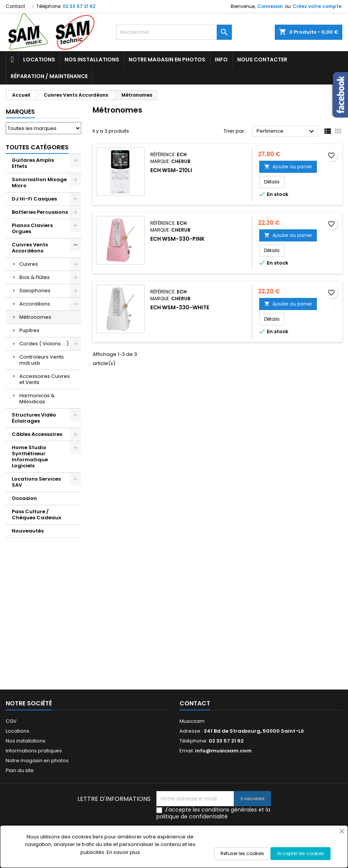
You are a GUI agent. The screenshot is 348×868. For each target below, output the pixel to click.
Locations (39, 60)
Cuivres (29, 264)
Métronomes (35, 317)
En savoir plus (123, 852)
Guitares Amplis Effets (33, 163)
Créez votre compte (317, 6)
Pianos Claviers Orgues (32, 228)
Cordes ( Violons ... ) (44, 344)
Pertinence (286, 132)
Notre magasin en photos (167, 60)
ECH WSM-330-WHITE (180, 307)
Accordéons (35, 304)
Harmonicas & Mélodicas (37, 399)
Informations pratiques (34, 751)
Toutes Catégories (37, 147)
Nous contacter (262, 60)
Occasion (24, 498)
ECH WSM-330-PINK (177, 239)
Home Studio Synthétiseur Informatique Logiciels (30, 457)
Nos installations (92, 60)
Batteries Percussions (40, 212)
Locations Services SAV (36, 482)
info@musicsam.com (223, 751)
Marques (20, 112)
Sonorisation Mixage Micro (39, 183)
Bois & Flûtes (35, 277)
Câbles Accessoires (37, 434)
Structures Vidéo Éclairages (34, 418)
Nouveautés (28, 531)
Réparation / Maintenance (49, 76)
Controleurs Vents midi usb (42, 360)
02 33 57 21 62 (79, 6)
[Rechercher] (174, 32)
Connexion (270, 6)
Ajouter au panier (288, 167)
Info (221, 60)
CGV (11, 721)
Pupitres (29, 330)
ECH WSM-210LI (171, 170)
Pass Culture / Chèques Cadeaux (36, 515)
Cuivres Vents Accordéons (30, 248)
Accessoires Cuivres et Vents (45, 379)
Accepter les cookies (301, 853)
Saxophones (35, 291)
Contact (15, 6)
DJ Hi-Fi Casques (34, 199)
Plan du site (20, 770)
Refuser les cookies (242, 853)
